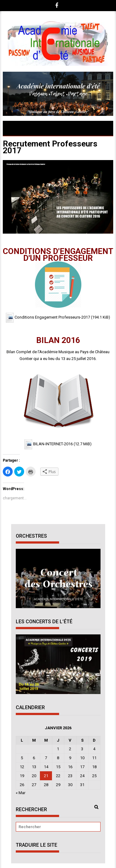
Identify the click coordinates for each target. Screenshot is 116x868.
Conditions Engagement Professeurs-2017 (52, 318)
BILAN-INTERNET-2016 (53, 444)
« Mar (21, 793)
